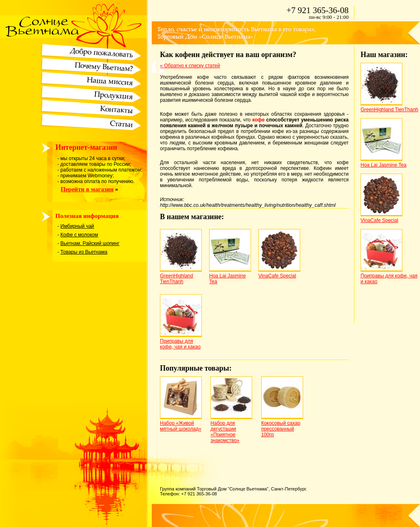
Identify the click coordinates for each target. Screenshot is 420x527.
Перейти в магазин (87, 189)
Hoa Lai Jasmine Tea (383, 165)
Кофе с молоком (79, 235)
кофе (258, 120)
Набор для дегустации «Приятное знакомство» (225, 432)
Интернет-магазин (86, 147)
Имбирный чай (77, 226)
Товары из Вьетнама (84, 252)
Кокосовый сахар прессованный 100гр (281, 429)
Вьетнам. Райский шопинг (90, 243)
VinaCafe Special (277, 276)
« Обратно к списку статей (190, 66)
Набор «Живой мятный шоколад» (181, 426)
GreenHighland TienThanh (177, 279)
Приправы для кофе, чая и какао (180, 344)
